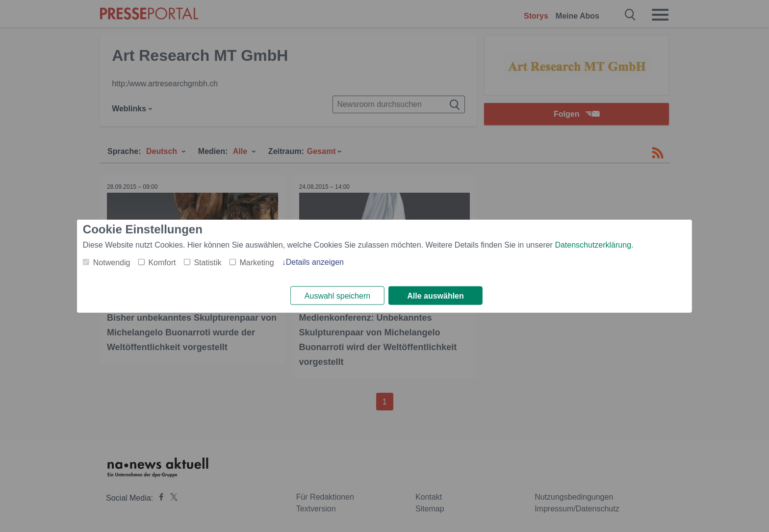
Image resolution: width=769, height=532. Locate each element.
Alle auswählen (436, 296)
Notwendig (112, 262)
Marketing (256, 262)
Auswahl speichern (337, 296)
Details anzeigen (315, 262)
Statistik (207, 262)
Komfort (162, 262)
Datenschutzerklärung (593, 244)
